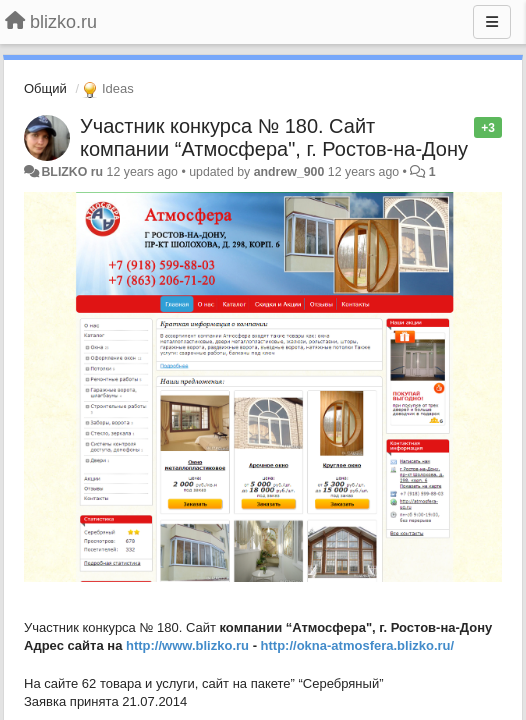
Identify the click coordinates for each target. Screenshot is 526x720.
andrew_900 (289, 172)
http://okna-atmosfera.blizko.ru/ (358, 645)
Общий (45, 88)
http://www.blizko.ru (187, 645)
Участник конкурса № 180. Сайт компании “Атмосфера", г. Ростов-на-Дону (274, 137)
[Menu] (492, 22)
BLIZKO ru (73, 172)
